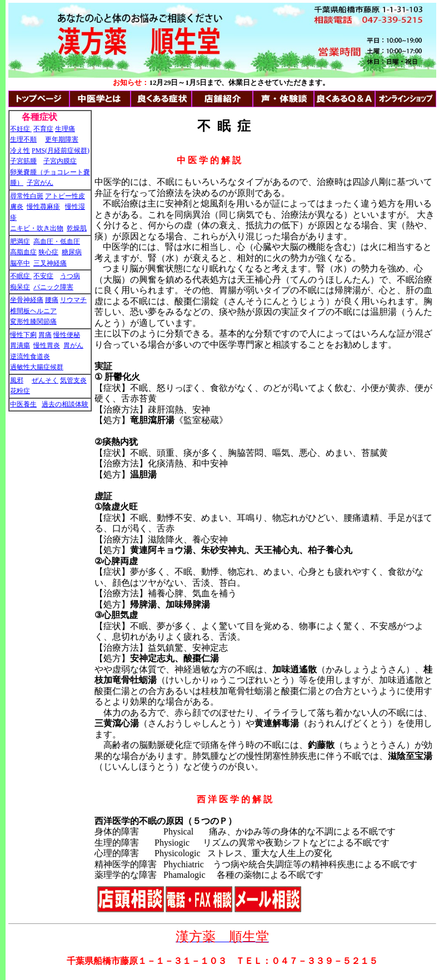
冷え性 (20, 150)
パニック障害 (53, 287)
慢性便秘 (67, 335)
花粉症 (20, 391)
